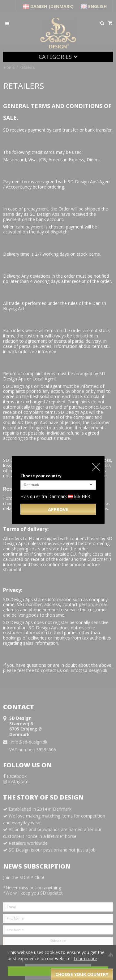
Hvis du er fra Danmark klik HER (55, 496)
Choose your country (41, 476)
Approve (58, 509)
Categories (58, 57)
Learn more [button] (85, 958)
